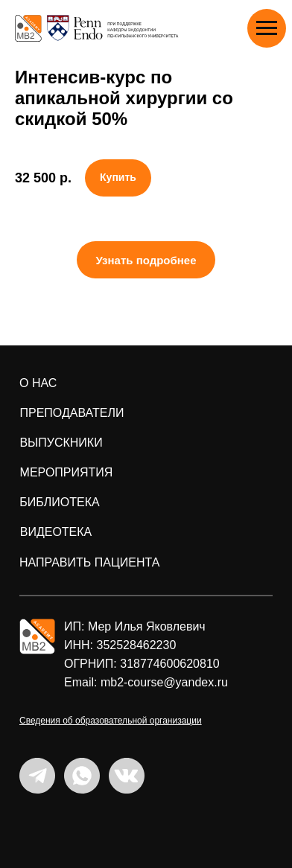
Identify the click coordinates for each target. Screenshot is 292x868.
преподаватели (72, 413)
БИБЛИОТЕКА (59, 502)
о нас (38, 383)
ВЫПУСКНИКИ (61, 443)
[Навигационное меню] (267, 28)
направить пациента (89, 562)
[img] (37, 636)
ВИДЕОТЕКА (56, 532)
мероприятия (67, 472)
